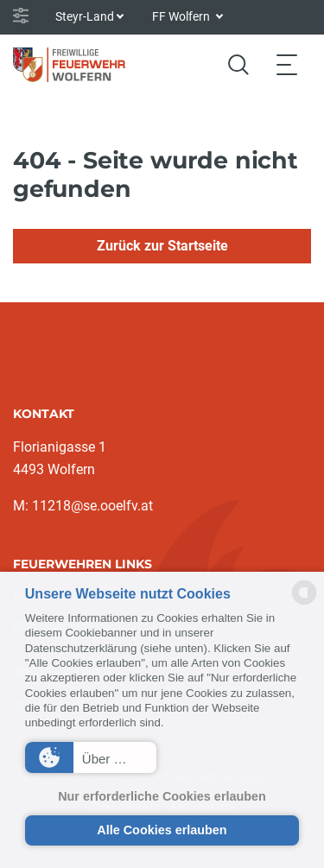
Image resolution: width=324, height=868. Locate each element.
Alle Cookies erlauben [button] (162, 830)
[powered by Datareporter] (304, 603)
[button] (91, 757)
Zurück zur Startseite (162, 246)
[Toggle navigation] (287, 64)
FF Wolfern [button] (182, 16)
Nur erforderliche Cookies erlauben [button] (162, 796)
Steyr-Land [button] (85, 16)
